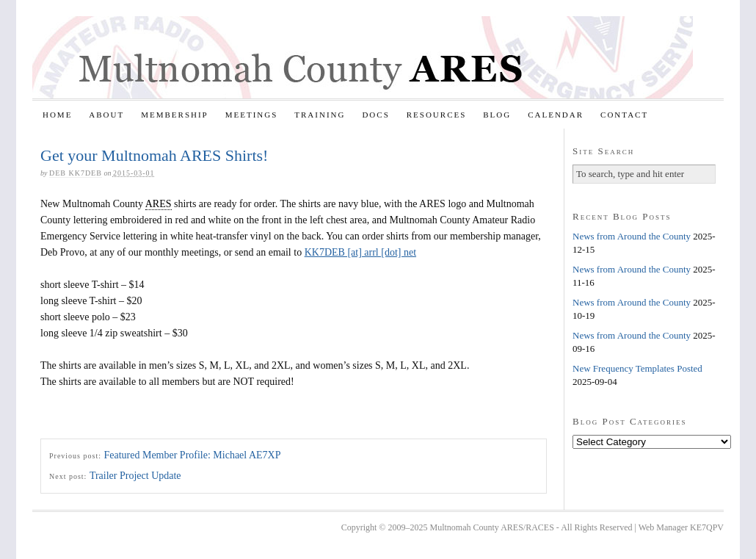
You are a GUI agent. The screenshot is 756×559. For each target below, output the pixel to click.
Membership (175, 115)
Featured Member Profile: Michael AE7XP (192, 455)
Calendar (556, 115)
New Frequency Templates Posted (637, 368)
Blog (497, 115)
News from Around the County (632, 236)
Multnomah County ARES (363, 57)
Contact (624, 115)
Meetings (252, 115)
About (106, 115)
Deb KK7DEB (76, 173)
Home (57, 115)
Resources (437, 115)
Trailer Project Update (135, 476)
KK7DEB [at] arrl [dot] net (360, 252)
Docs (375, 115)
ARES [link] (159, 204)
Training (320, 115)
